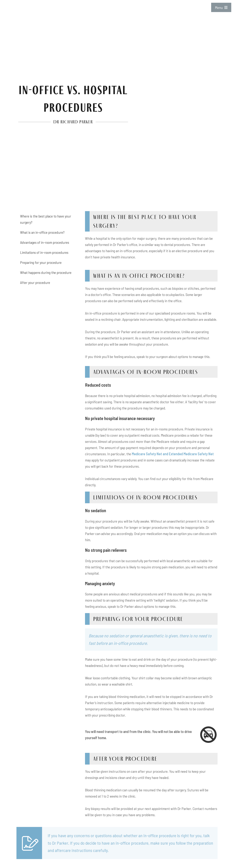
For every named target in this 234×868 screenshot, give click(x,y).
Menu (221, 7)
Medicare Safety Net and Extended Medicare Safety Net (173, 454)
